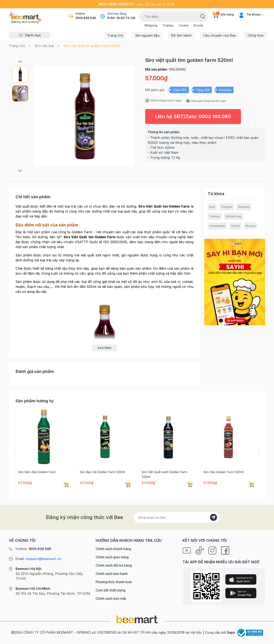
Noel (212, 207)
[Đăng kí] (214, 517)
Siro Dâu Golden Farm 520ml (224, 472)
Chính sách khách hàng (113, 549)
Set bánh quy (234, 216)
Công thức (256, 35)
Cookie (184, 25)
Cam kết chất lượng (111, 590)
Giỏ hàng (223, 14)
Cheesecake (217, 226)
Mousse (250, 226)
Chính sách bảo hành (112, 574)
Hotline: (33, 549)
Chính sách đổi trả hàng (114, 565)
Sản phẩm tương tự (34, 401)
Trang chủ (115, 35)
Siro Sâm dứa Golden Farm (37, 472)
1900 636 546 (86, 18)
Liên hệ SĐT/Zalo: (193, 116)
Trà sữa (235, 226)
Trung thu (227, 207)
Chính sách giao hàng (112, 557)
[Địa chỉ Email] (177, 517)
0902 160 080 (215, 116)
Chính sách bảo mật (111, 598)
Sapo (231, 632)
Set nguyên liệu (147, 35)
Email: (38, 559)
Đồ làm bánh (181, 35)
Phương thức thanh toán (114, 582)
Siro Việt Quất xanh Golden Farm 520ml (164, 474)
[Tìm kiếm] (203, 16)
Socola (198, 25)
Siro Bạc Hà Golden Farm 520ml (102, 472)
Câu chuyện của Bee (219, 35)
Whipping (151, 25)
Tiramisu (168, 25)
